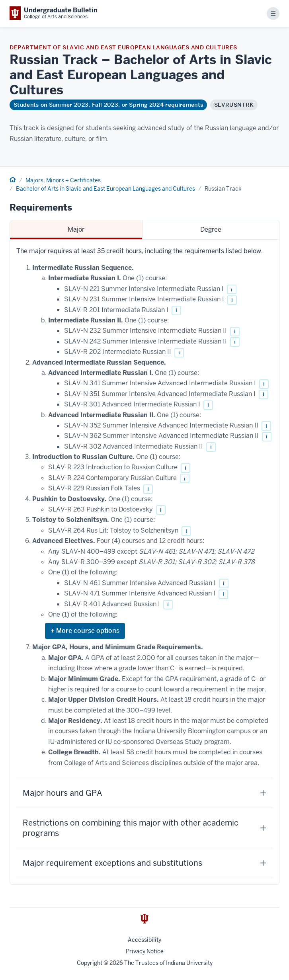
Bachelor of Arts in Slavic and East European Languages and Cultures (105, 189)
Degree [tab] (211, 229)
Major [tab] (76, 229)
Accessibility (144, 940)
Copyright (90, 963)
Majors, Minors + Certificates (63, 180)
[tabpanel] (144, 562)
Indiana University (189, 963)
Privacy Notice (145, 951)
